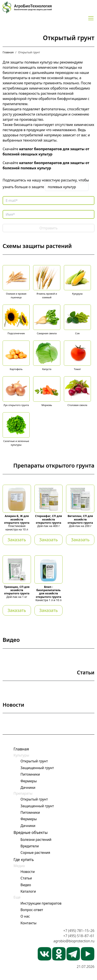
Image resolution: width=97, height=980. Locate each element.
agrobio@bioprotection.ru (74, 941)
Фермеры (29, 781)
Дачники (28, 788)
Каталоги (28, 891)
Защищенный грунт (37, 768)
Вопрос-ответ (32, 910)
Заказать (17, 540)
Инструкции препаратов (41, 903)
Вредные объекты (31, 832)
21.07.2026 (86, 967)
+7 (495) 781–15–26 (79, 931)
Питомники (30, 774)
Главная (8, 52)
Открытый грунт (34, 761)
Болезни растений (36, 840)
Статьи (26, 878)
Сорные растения (35, 853)
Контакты (28, 923)
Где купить (24, 859)
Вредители (30, 846)
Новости (28, 872)
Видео (26, 885)
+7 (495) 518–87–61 (79, 936)
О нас (25, 916)
